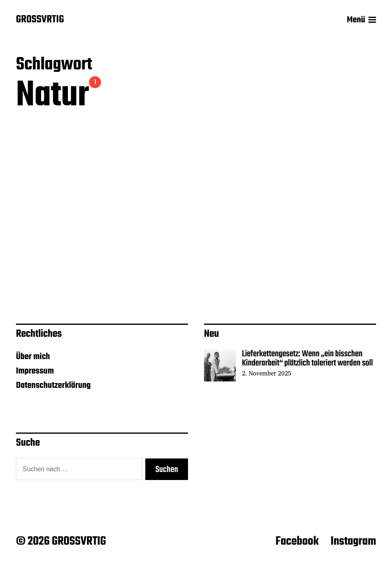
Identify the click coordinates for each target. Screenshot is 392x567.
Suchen (167, 470)
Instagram (353, 541)
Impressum (35, 371)
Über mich (33, 357)
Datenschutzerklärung (53, 385)
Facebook (297, 541)
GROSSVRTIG (40, 20)
